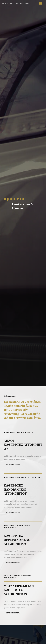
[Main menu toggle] (41, 3)
